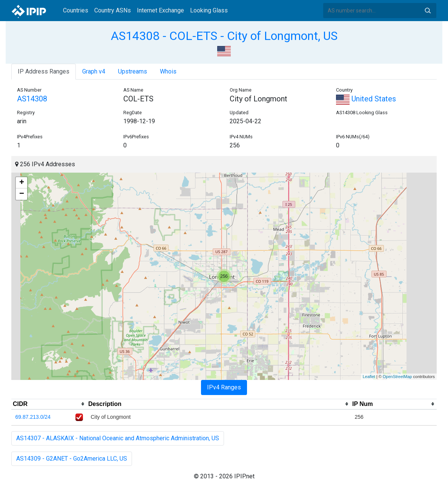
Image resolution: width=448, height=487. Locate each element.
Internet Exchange (160, 10)
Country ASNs (113, 10)
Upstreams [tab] (133, 71)
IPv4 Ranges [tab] (224, 387)
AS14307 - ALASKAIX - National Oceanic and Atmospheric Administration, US (118, 438)
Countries (76, 10)
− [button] (22, 194)
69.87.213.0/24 (33, 417)
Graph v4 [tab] (94, 71)
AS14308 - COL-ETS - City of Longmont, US (224, 36)
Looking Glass (209, 10)
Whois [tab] (168, 71)
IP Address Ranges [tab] (44, 71)
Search (428, 11)
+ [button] (22, 183)
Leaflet (369, 377)
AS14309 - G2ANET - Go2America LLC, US (72, 459)
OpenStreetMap (397, 377)
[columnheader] (49, 404)
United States (366, 99)
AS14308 (32, 99)
